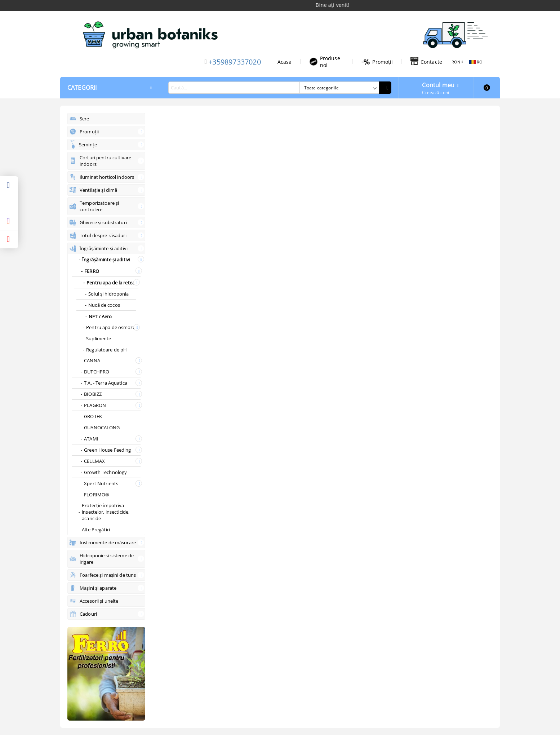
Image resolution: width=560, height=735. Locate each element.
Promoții (377, 62)
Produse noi (325, 62)
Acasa (285, 62)
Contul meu (438, 84)
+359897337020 (235, 62)
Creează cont (435, 92)
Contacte (426, 62)
